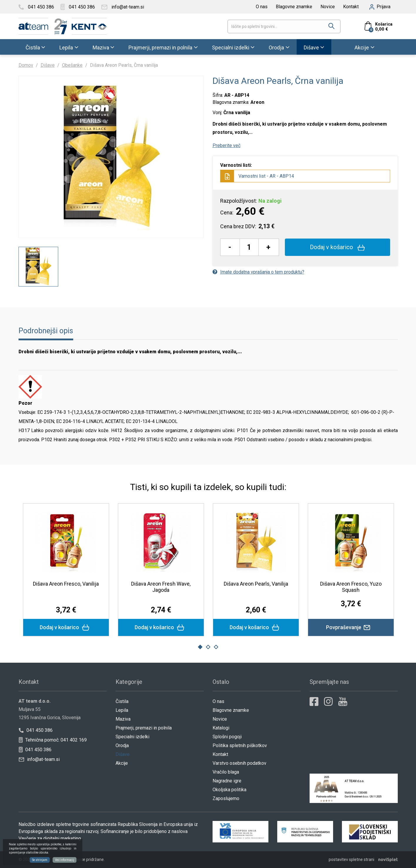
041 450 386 (35, 730)
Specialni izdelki (231, 47)
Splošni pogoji (227, 737)
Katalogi (221, 728)
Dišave (311, 47)
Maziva (101, 47)
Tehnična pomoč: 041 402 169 (53, 740)
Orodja (276, 47)
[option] (38, 267)
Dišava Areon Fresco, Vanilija (66, 584)
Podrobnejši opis (46, 331)
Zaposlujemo (226, 798)
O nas (262, 7)
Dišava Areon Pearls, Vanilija (256, 584)
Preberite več (227, 145)
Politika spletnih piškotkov (240, 745)
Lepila (66, 47)
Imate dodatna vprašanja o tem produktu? (258, 272)
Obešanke (72, 65)
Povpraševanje (351, 627)
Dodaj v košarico (337, 247)
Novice (328, 7)
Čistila (33, 47)
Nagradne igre (227, 781)
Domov (26, 65)
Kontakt (351, 7)
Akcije (362, 47)
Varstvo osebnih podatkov (239, 763)
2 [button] (208, 647)
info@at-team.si (39, 759)
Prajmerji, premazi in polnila (160, 47)
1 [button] (200, 647)
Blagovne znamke (294, 7)
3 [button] (216, 647)
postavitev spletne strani (351, 859)
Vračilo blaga (226, 772)
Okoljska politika (229, 790)
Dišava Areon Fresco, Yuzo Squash (351, 587)
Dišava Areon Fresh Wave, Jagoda (161, 587)
